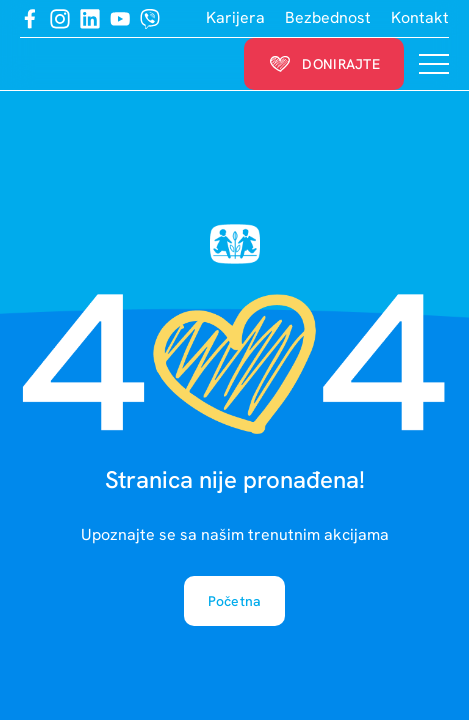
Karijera (235, 18)
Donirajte (324, 64)
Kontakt (420, 18)
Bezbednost (328, 18)
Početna (235, 601)
